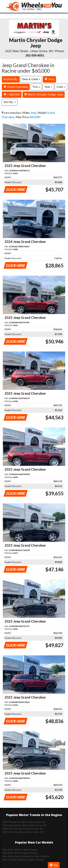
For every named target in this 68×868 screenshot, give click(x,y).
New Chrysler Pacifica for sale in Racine (23, 860)
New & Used (31, 79)
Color (61, 87)
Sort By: (10, 102)
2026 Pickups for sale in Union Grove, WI (24, 822)
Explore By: (11, 79)
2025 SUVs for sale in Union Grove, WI (23, 832)
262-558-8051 (35, 55)
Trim (36, 87)
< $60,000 (12, 95)
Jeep (49, 79)
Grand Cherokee (16, 87)
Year (48, 87)
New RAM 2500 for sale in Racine (20, 853)
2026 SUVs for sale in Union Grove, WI (23, 829)
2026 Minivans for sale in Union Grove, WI (24, 825)
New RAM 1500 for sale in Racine (20, 850)
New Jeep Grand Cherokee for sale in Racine (26, 856)
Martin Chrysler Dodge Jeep (44, 95)
